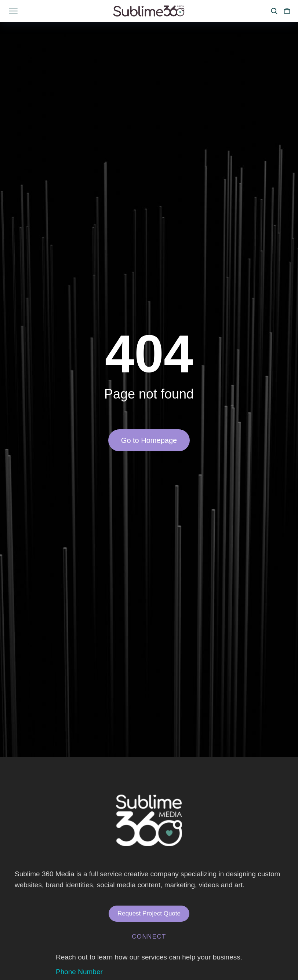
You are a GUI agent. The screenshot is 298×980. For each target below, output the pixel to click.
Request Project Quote (149, 913)
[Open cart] (287, 11)
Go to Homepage (149, 440)
